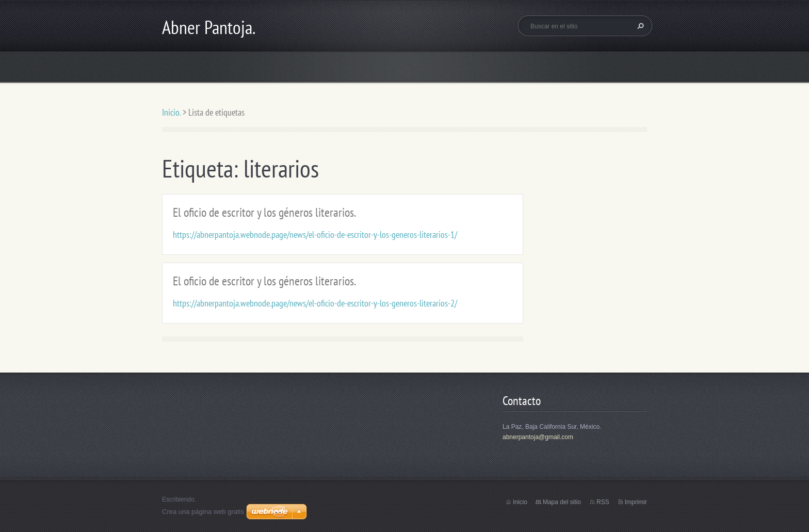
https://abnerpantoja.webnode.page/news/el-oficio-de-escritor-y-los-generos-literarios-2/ (315, 303)
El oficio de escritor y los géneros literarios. (264, 212)
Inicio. (171, 112)
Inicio (520, 502)
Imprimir (636, 502)
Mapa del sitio (562, 502)
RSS (603, 502)
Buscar (639, 26)
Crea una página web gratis (203, 512)
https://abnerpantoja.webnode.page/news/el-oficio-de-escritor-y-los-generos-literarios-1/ (315, 235)
